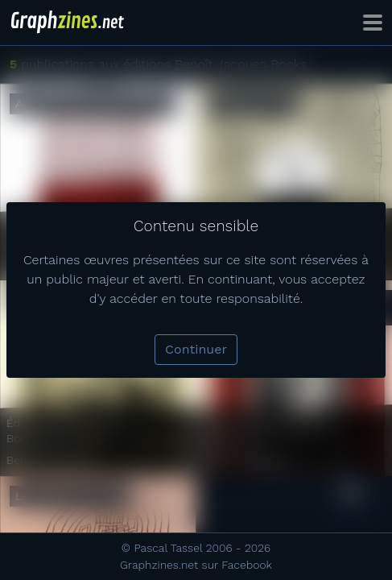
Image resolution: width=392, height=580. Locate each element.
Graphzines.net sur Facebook (196, 565)
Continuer (196, 349)
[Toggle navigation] (373, 23)
